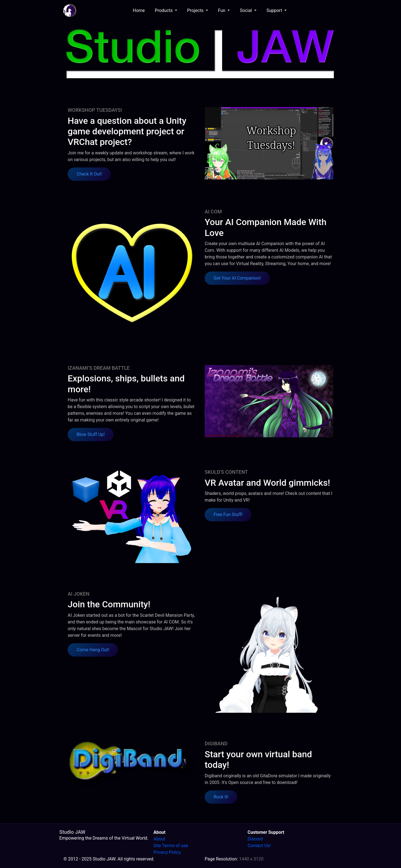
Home (140, 10)
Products (164, 10)
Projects (196, 10)
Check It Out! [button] (89, 174)
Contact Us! (259, 846)
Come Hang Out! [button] (93, 650)
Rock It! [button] (221, 797)
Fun (222, 10)
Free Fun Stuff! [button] (228, 515)
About (159, 839)
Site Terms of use (171, 846)
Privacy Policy (167, 852)
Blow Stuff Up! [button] (91, 434)
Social (246, 10)
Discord (255, 839)
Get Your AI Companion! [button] (237, 278)
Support (275, 10)
